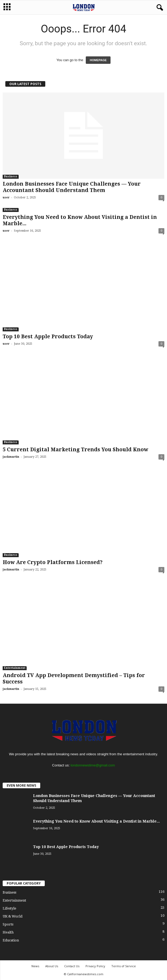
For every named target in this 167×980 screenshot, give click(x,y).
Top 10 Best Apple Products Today (48, 337)
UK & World (13, 916)
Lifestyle (9, 908)
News (35, 966)
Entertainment (15, 668)
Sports (8, 924)
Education (11, 940)
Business (11, 176)
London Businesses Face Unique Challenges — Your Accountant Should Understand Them (72, 187)
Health (8, 932)
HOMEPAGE (98, 60)
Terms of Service (124, 966)
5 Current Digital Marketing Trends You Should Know (75, 450)
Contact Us (72, 966)
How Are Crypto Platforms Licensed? (53, 562)
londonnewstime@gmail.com (93, 765)
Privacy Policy (95, 966)
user (6, 197)
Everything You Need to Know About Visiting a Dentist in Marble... (96, 821)
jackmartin (11, 457)
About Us (52, 966)
